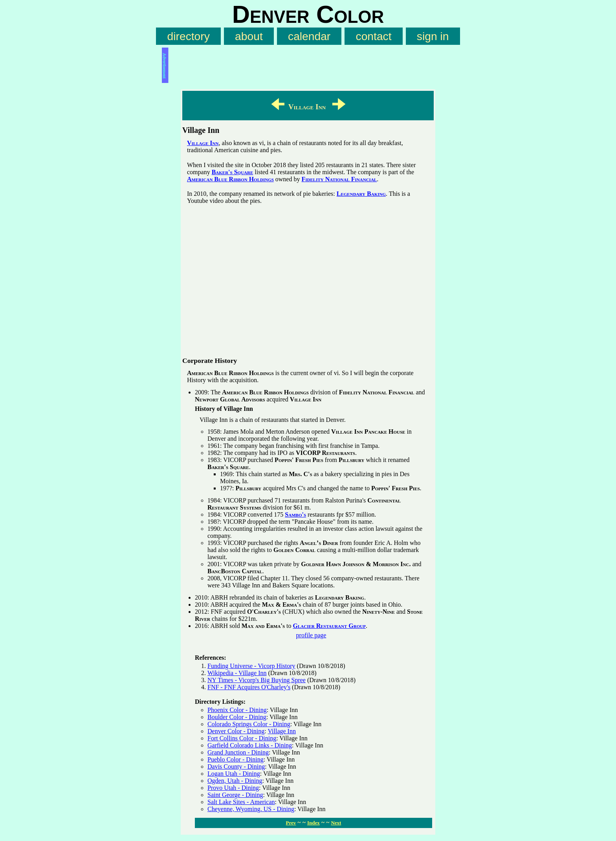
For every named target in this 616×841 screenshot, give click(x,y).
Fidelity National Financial (339, 179)
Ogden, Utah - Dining (235, 781)
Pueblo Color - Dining (236, 759)
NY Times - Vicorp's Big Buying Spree (257, 680)
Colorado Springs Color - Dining (249, 724)
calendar (309, 36)
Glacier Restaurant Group (329, 626)
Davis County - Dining (236, 766)
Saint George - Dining (235, 795)
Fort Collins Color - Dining (242, 738)
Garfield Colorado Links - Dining (250, 745)
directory (189, 36)
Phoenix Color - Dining (237, 710)
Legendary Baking (361, 194)
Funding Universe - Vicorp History (251, 666)
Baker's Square (233, 172)
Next (336, 823)
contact (374, 36)
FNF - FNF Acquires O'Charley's (249, 687)
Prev (291, 823)
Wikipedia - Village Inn (237, 673)
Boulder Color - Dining (237, 717)
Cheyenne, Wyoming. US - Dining (251, 809)
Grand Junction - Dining (238, 752)
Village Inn (203, 143)
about (249, 36)
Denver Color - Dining (236, 731)
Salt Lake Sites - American (241, 802)
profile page (311, 635)
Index (313, 823)
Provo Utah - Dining (233, 788)
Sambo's (295, 514)
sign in (433, 36)
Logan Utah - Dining (234, 774)
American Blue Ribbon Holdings (230, 179)
